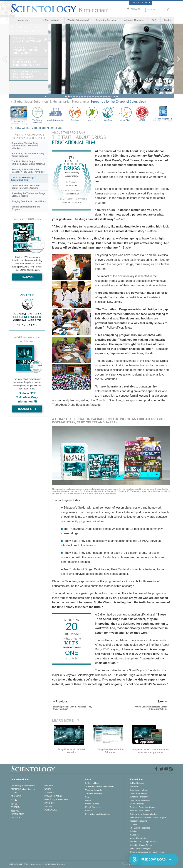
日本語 (14, 804)
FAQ (154, 20)
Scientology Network (139, 790)
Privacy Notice (128, 864)
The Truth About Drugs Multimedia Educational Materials (28, 163)
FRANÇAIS (16, 796)
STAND (133, 824)
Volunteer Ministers (134, 20)
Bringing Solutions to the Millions (29, 201)
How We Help (19, 122)
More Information (93, 807)
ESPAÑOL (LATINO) (53, 796)
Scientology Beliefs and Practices (100, 786)
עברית (14, 800)
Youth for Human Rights (140, 849)
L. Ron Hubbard (51, 20)
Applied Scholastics (56, 113)
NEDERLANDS (18, 814)
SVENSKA (49, 793)
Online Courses (92, 804)
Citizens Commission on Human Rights (147, 852)
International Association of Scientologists (148, 817)
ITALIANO (49, 806)
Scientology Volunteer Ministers (144, 814)
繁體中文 (15, 811)
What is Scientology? (78, 20)
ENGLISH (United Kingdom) (23, 789)
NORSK (48, 789)
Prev (70, 96)
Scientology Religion (139, 793)
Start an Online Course (140, 811)
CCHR (142, 113)
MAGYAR (49, 786)
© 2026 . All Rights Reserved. (37, 864)
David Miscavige (137, 804)
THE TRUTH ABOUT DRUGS (48, 128)
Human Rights (125, 113)
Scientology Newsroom (140, 800)
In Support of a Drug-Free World (144, 842)
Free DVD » (27, 277)
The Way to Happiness (37, 114)
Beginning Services (106, 20)
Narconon (92, 113)
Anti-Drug (108, 113)
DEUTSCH (16, 817)
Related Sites (141, 3)
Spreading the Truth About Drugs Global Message (28, 195)
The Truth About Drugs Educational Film (23, 179)
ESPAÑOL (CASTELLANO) (56, 799)
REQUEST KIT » (27, 409)
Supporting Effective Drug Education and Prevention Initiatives (25, 146)
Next (113, 96)
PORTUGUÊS (51, 810)
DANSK (14, 793)
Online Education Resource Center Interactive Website (25, 187)
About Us (23, 20)
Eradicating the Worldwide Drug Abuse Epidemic (28, 155)
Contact (89, 811)
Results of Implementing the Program (26, 208)
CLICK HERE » (27, 325)
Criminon (75, 113)
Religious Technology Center (143, 807)
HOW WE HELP (24, 128)
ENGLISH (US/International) (23, 786)
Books (167, 20)
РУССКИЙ (16, 807)
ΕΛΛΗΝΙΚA (50, 803)
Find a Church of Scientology (98, 814)
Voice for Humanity (93, 790)
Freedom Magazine (163, 120)
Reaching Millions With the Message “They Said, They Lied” (28, 171)
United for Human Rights (141, 845)
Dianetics (134, 786)
